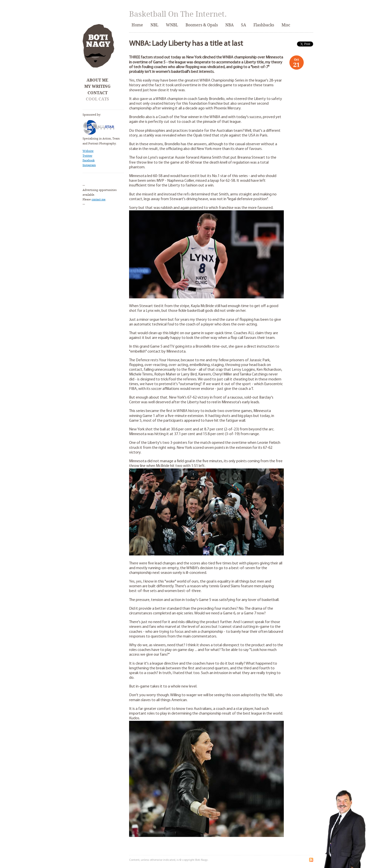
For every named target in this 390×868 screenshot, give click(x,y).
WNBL (172, 25)
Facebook (89, 160)
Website (88, 151)
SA (244, 25)
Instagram (89, 165)
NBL (154, 25)
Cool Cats (97, 99)
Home (137, 25)
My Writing (97, 86)
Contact (97, 93)
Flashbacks (264, 25)
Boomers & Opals (202, 25)
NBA (229, 25)
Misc (286, 25)
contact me (98, 200)
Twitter (87, 156)
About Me (97, 80)
